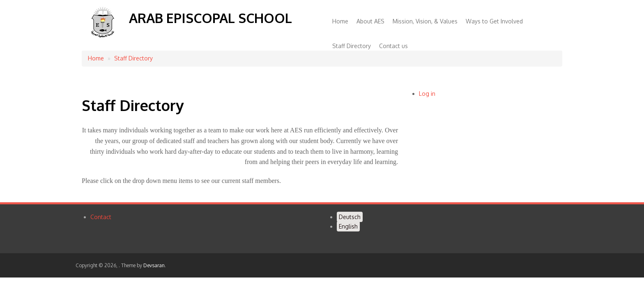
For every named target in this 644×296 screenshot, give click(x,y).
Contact (101, 217)
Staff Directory (352, 46)
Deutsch (350, 217)
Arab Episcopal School (210, 18)
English (348, 226)
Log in (427, 94)
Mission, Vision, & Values (425, 21)
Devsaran (154, 265)
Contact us (393, 46)
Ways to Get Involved (494, 21)
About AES (370, 21)
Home (340, 21)
